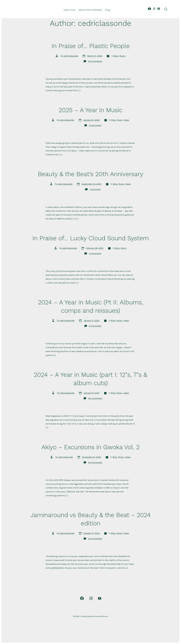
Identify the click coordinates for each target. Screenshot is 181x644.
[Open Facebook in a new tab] (159, 9)
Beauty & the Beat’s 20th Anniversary (90, 174)
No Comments (95, 61)
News (127, 120)
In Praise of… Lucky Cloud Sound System (91, 238)
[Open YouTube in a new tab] (149, 9)
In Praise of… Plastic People (91, 46)
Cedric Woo (69, 10)
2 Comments (95, 326)
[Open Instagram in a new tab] (154, 9)
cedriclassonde (71, 56)
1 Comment (95, 189)
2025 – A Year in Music (91, 110)
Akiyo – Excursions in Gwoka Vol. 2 (90, 447)
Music (122, 56)
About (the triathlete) (90, 10)
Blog (108, 10)
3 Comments (95, 125)
